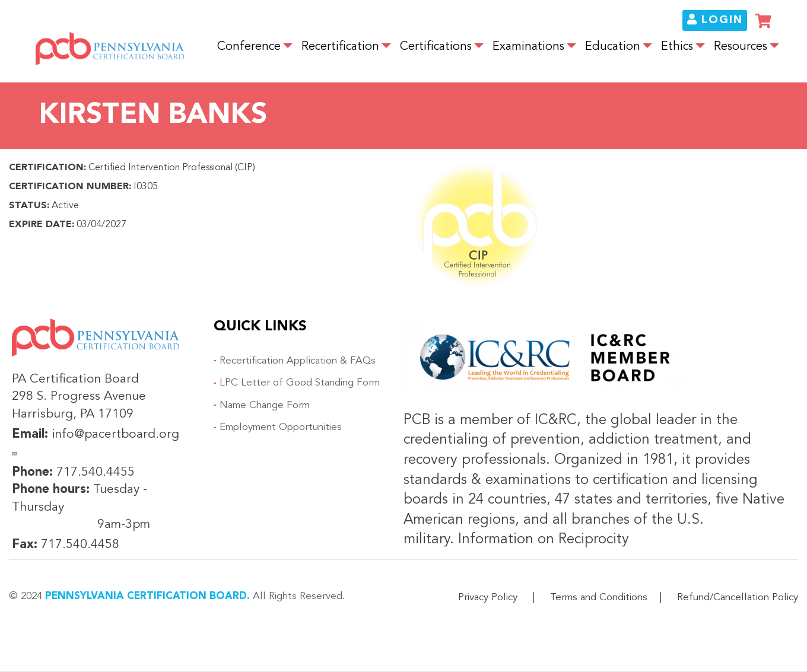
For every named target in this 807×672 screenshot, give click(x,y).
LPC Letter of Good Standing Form (300, 383)
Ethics (677, 47)
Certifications (436, 47)
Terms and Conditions (599, 598)
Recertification (340, 47)
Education (613, 47)
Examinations (528, 47)
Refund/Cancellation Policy (738, 598)
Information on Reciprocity (541, 540)
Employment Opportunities (281, 427)
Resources (741, 47)
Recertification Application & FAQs (298, 361)
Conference (249, 47)
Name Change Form (265, 405)
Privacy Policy (488, 598)
